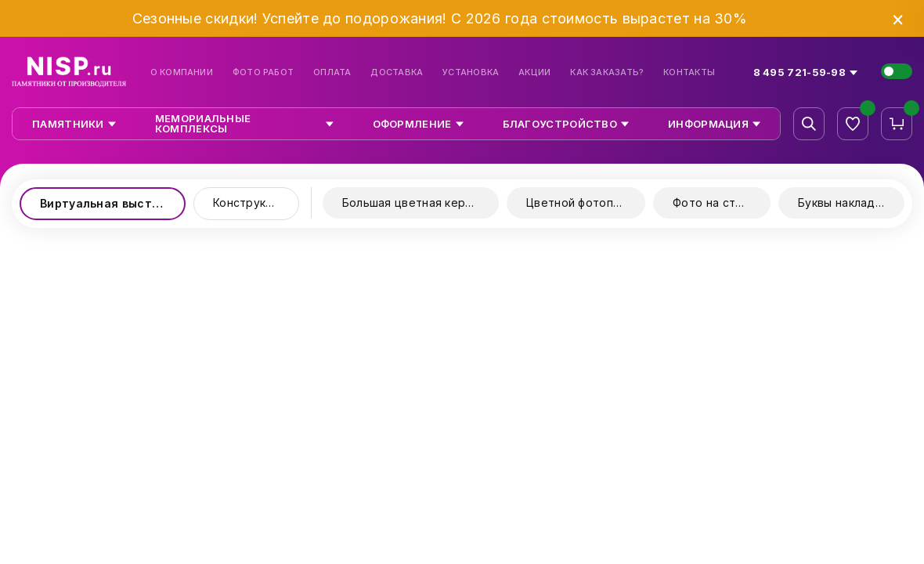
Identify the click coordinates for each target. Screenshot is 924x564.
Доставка (397, 72)
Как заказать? (607, 72)
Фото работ (263, 72)
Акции (534, 72)
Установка (471, 72)
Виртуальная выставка (110, 203)
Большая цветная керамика (420, 202)
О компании (182, 72)
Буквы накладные (848, 202)
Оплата (332, 72)
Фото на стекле (717, 202)
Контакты (689, 72)
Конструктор (250, 202)
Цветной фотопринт (583, 202)
